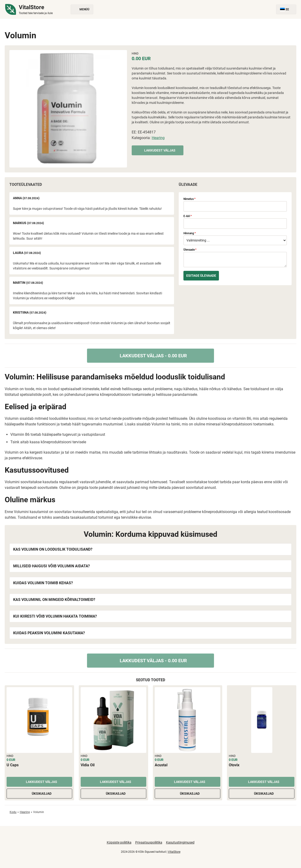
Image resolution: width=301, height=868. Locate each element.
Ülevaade (190, 250)
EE (286, 10)
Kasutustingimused (180, 842)
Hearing (158, 138)
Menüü (82, 10)
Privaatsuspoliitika (149, 842)
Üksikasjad (40, 794)
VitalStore (174, 852)
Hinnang (190, 233)
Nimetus (189, 199)
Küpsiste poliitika (119, 842)
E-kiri (188, 216)
